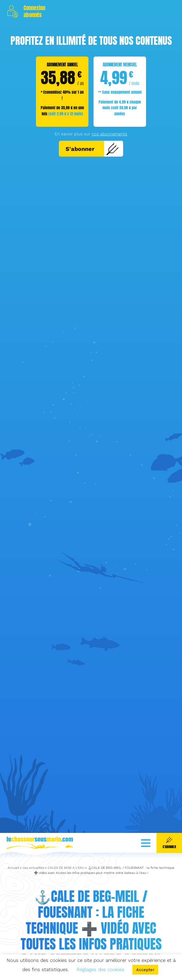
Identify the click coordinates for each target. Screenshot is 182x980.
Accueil (13, 849)
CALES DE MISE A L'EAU (66, 849)
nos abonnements (109, 134)
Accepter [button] (145, 970)
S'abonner (92, 149)
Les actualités (33, 849)
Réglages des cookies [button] (101, 970)
